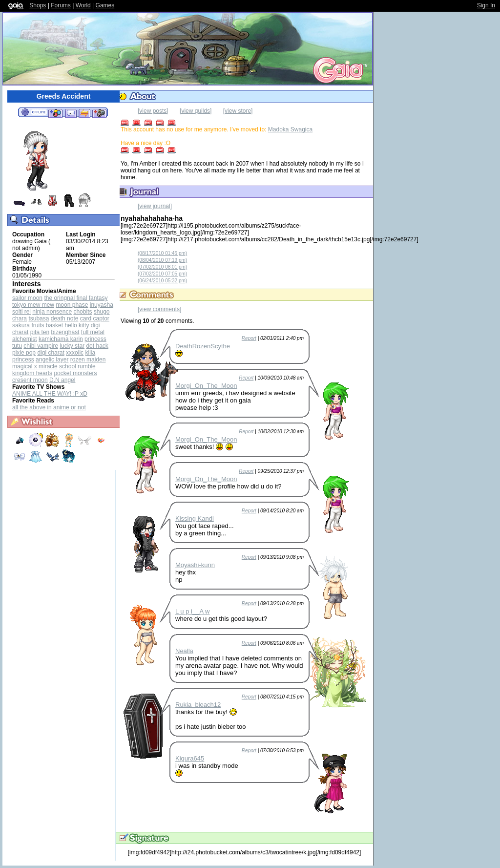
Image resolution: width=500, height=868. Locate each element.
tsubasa (39, 318)
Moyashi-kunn (195, 565)
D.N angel (62, 380)
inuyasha (102, 305)
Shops (38, 5)
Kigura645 (190, 758)
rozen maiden (88, 360)
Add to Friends (55, 113)
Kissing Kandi (195, 519)
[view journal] (155, 206)
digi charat (51, 353)
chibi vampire (41, 346)
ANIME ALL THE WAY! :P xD (50, 394)
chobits (83, 312)
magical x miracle (35, 366)
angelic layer (52, 360)
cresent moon (30, 380)
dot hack (97, 346)
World (83, 5)
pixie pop (24, 353)
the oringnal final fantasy (76, 298)
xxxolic (75, 353)
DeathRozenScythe (203, 346)
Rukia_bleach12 (198, 705)
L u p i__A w (192, 611)
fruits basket (47, 325)
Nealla (184, 651)
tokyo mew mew (33, 305)
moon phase (72, 305)
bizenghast (65, 332)
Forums (61, 5)
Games (105, 5)
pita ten (40, 332)
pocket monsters (75, 373)
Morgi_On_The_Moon (206, 386)
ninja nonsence (52, 312)
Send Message (71, 113)
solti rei (21, 312)
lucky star (72, 346)
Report (249, 338)
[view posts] (153, 111)
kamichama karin (61, 339)
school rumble (77, 366)
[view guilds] (196, 111)
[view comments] (159, 309)
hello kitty (77, 325)
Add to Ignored (100, 113)
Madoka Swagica (290, 129)
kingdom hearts (32, 373)
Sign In (486, 5)
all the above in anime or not (49, 407)
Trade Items (84, 113)
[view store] (238, 111)
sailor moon (27, 298)
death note (65, 318)
